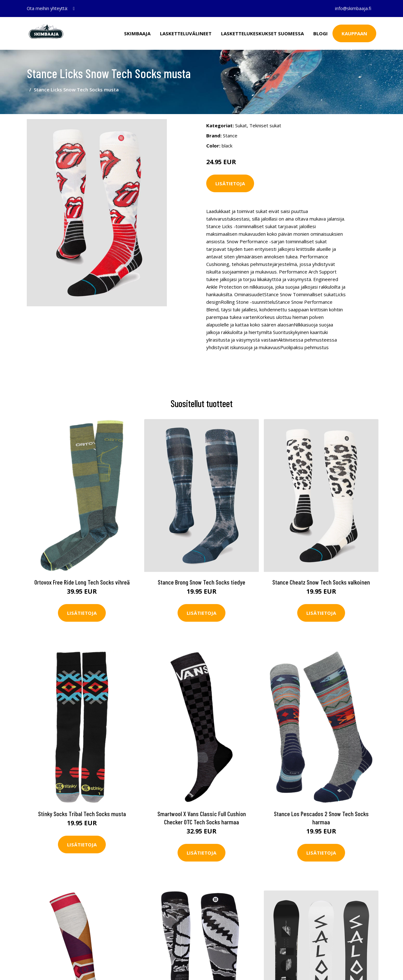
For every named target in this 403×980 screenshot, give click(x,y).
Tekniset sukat (265, 125)
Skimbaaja (137, 33)
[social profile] (74, 9)
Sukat (241, 125)
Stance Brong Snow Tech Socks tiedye (201, 582)
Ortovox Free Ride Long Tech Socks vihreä (82, 582)
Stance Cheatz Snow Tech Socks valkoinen (321, 582)
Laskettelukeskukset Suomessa (262, 33)
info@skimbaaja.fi (353, 8)
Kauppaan (354, 33)
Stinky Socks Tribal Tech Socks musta (82, 814)
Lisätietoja (230, 183)
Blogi (321, 33)
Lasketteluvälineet (186, 33)
